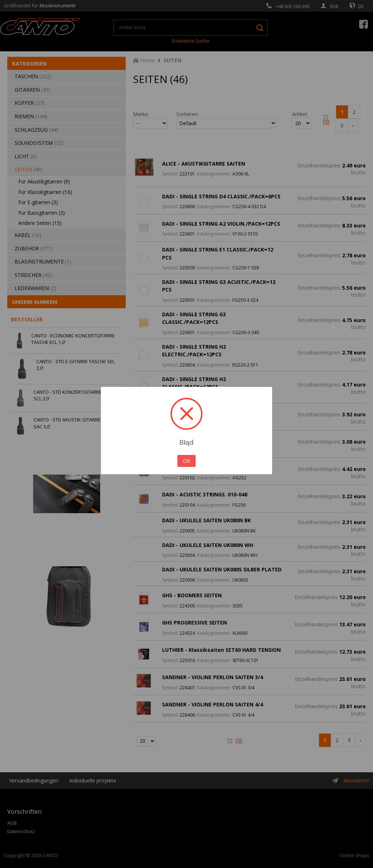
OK (186, 461)
